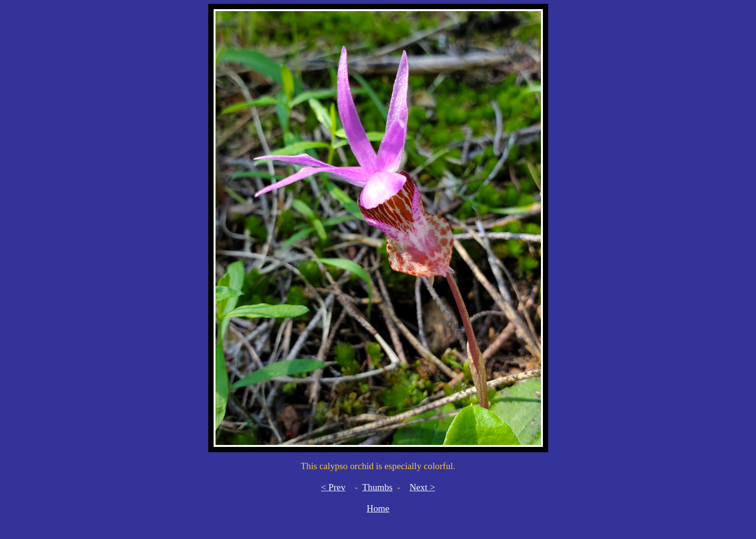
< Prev (333, 487)
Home (378, 508)
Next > (422, 487)
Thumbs (377, 487)
